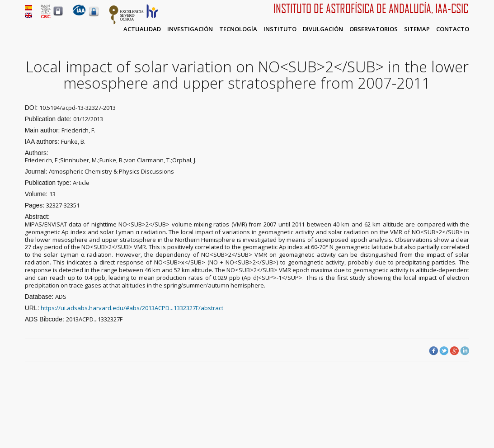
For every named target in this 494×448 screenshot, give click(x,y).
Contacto (453, 29)
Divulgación (323, 29)
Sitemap (417, 29)
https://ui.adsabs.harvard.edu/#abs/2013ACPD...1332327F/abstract (132, 308)
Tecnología (238, 29)
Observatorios (374, 29)
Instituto (280, 29)
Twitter (444, 351)
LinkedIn (465, 351)
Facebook (433, 351)
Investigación (190, 29)
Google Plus (454, 351)
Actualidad (142, 29)
